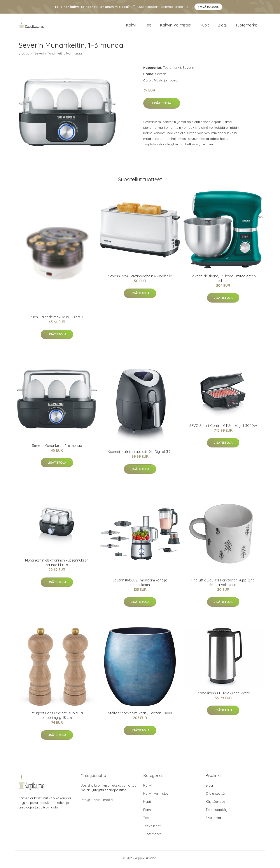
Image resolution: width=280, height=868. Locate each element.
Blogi (222, 26)
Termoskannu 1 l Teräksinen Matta (223, 695)
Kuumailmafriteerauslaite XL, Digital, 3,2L (140, 454)
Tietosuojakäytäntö (221, 812)
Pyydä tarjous (208, 7)
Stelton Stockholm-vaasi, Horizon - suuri (140, 715)
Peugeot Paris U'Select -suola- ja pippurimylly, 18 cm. (57, 718)
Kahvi (131, 26)
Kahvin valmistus (175, 26)
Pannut (148, 812)
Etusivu (24, 55)
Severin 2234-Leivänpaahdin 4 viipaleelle (140, 278)
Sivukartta (213, 820)
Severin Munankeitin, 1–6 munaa (57, 448)
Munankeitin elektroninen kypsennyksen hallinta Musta (57, 565)
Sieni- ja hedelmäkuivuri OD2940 (57, 319)
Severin (188, 70)
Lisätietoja (162, 106)
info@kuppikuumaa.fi (97, 802)
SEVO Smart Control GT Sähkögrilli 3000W (223, 428)
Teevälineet (152, 828)
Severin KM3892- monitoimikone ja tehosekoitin (140, 585)
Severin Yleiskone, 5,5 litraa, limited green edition (223, 281)
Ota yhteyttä (215, 796)
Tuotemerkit (246, 26)
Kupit (204, 26)
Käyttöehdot (215, 804)
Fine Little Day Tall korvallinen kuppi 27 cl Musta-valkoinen (223, 585)
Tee (148, 26)
